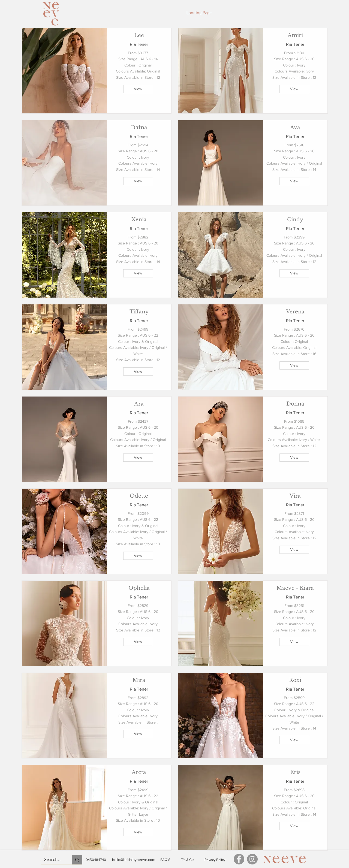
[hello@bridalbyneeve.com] (133, 860)
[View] (138, 89)
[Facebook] (239, 859)
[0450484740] (96, 860)
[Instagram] (252, 859)
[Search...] (52, 860)
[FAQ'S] (165, 860)
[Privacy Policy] (215, 860)
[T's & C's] (187, 860)
